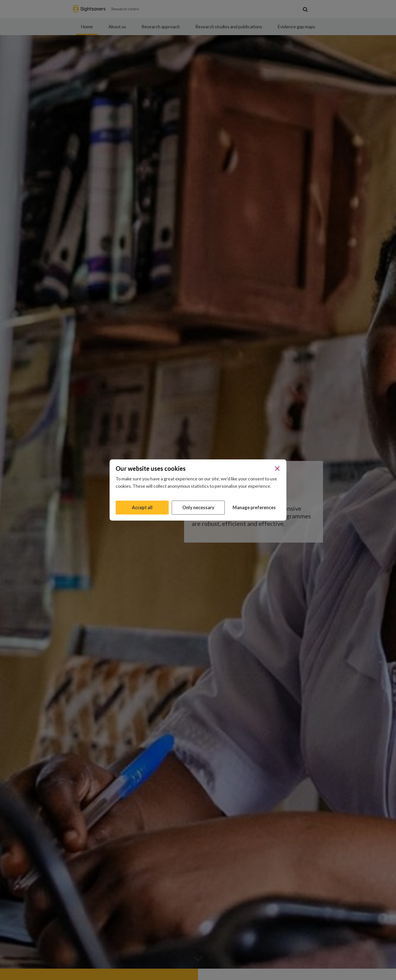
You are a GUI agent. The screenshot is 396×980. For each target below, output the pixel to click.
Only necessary (198, 507)
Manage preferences (254, 507)
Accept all (142, 507)
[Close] (277, 469)
